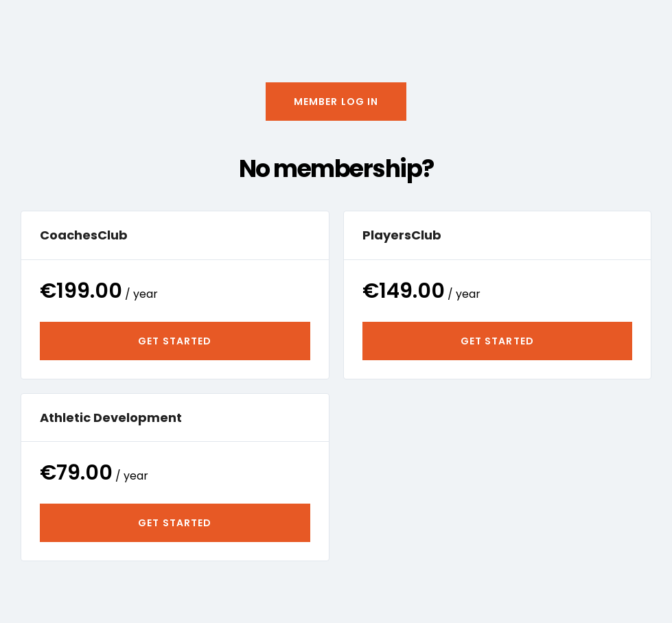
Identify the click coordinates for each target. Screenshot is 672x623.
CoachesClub (84, 235)
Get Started (175, 341)
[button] (336, 102)
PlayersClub (402, 235)
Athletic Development (111, 418)
